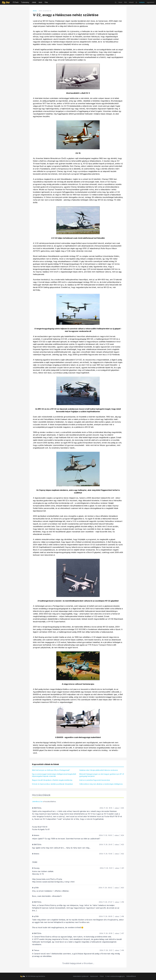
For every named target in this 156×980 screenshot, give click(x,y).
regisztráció (150, 2)
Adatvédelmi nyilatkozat (81, 976)
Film (46, 2)
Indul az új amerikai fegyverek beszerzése (95, 780)
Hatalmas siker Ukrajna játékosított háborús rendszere (99, 770)
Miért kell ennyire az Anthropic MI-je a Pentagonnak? (51, 770)
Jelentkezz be (37, 801)
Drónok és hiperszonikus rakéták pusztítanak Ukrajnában (52, 784)
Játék (34, 2)
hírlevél (131, 2)
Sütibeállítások (131, 976)
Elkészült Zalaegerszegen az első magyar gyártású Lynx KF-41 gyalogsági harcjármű (102, 775)
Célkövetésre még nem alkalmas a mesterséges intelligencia (101, 784)
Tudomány (25, 2)
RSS (126, 2)
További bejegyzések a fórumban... (78, 963)
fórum (120, 2)
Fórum (102, 976)
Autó (40, 2)
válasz (117, 808)
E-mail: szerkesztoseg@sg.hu (115, 976)
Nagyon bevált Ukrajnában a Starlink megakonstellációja (52, 780)
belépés (142, 2)
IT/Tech (16, 2)
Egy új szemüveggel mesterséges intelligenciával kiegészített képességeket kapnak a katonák (54, 775)
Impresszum (94, 976)
